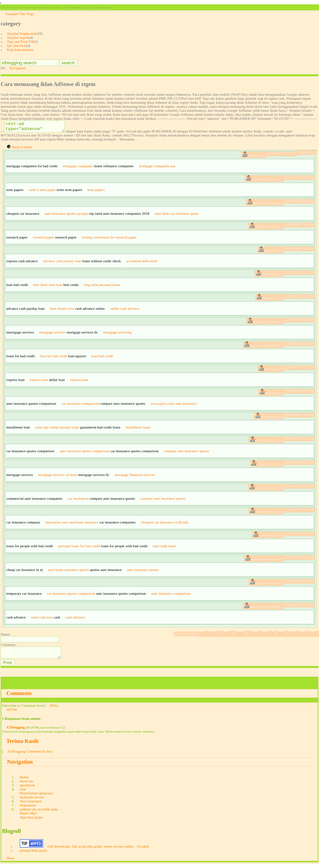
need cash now (42, 619)
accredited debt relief (141, 263)
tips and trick (17, 45)
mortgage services (52, 334)
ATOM (12, 713)
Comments (19, 697)
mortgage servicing (117, 334)
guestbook (27, 789)
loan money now (62, 310)
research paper (43, 239)
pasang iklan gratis (33, 854)
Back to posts (22, 149)
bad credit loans (164, 548)
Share (11, 862)
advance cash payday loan (62, 263)
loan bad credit (102, 358)
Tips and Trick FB (20, 41)
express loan (39, 382)
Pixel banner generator (36, 797)
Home (24, 781)
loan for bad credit (54, 358)
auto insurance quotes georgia (66, 215)
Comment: (8, 647)
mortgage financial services (135, 477)
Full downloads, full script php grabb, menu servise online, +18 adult (98, 850)
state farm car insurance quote (177, 215)
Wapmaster (28, 809)
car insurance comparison (80, 405)
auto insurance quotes (143, 572)
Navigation (18, 68)
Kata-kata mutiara (20, 50)
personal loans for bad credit (79, 548)
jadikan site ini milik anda (39, 813)
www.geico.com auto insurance (174, 405)
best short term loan (48, 287)
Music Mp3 (28, 817)
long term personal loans (102, 287)
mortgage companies (78, 168)
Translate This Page (20, 14)
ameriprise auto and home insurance (72, 524)
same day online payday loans (57, 429)
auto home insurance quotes (69, 572)
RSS (53, 709)
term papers (96, 192)
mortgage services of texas (58, 477)
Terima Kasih (22, 745)
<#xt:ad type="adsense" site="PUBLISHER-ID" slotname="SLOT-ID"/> (38, 127)
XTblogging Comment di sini (29, 755)
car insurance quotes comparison (71, 595)
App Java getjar (31, 821)
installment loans (138, 429)
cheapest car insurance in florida (164, 524)
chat (23, 793)
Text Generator (31, 805)
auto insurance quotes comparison (84, 453)
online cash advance (125, 310)
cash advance (75, 619)
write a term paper (42, 192)
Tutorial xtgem (18, 37)
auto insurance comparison (171, 595)
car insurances (78, 500)
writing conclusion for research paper (109, 239)
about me (27, 785)
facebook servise (32, 801)
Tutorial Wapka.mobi (23, 33)
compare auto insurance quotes (186, 453)
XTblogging (16, 731)
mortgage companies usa (157, 168)
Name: (6, 636)
